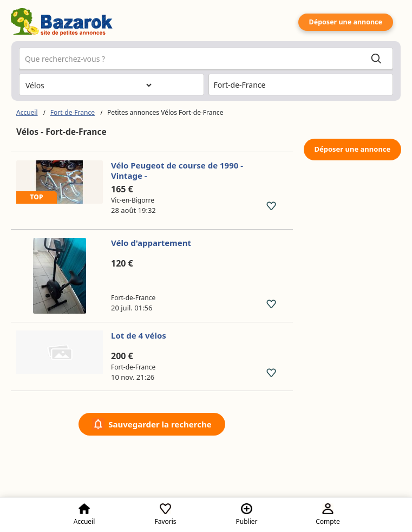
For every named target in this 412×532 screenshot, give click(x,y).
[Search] (376, 59)
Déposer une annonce (346, 22)
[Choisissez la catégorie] (88, 85)
